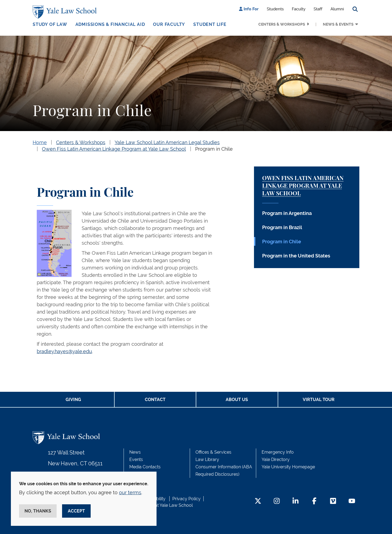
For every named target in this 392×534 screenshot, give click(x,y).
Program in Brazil (282, 227)
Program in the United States (296, 256)
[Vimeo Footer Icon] (333, 501)
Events (136, 459)
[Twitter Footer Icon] (258, 501)
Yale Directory (276, 459)
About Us (237, 400)
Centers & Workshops (282, 24)
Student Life (210, 24)
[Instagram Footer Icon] (277, 501)
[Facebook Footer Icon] (314, 501)
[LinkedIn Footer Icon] (295, 501)
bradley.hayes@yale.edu (64, 351)
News (135, 452)
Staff (318, 9)
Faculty (299, 9)
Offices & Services (213, 452)
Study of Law (50, 24)
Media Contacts (145, 467)
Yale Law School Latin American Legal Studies (167, 142)
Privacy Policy (186, 499)
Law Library (207, 459)
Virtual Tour (319, 400)
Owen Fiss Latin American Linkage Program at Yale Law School (114, 149)
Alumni (337, 9)
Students (275, 9)
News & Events (338, 24)
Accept (76, 511)
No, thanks (38, 511)
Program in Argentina (287, 213)
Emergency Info (278, 452)
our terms (130, 492)
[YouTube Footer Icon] (352, 501)
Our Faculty (169, 24)
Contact (155, 400)
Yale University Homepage (288, 467)
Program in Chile (214, 149)
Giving (73, 400)
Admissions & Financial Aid (110, 24)
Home (40, 142)
